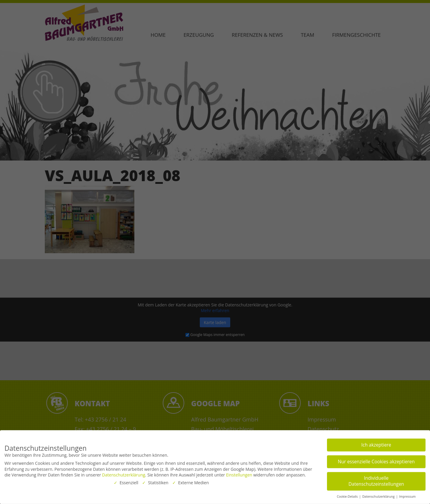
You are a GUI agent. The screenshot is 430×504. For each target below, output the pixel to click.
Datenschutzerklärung (124, 473)
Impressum (407, 495)
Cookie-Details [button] (348, 495)
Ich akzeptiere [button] (376, 443)
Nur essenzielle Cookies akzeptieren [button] (376, 460)
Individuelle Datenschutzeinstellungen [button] (376, 480)
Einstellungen (239, 473)
